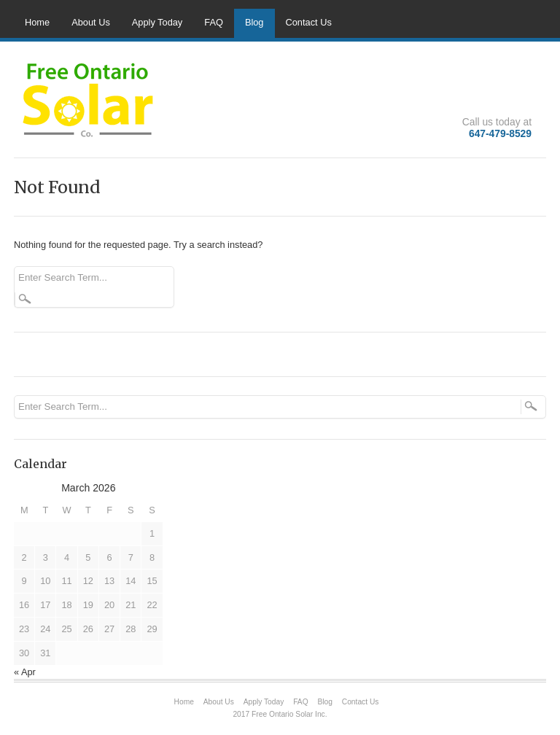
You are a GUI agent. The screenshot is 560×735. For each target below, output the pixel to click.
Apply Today (157, 22)
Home (37, 22)
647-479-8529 (500, 133)
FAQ (214, 22)
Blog (254, 22)
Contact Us (309, 22)
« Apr (25, 672)
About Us (91, 22)
